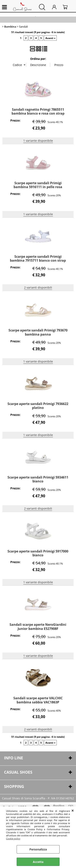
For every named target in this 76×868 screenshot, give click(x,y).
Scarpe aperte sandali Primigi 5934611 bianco (38, 479)
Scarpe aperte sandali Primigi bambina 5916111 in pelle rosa (38, 185)
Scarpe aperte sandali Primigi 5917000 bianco (38, 553)
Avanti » (50, 38)
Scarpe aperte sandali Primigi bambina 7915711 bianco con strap (38, 258)
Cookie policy (13, 838)
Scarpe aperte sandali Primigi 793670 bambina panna (38, 332)
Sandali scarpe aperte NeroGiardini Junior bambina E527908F (38, 626)
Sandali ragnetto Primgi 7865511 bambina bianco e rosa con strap (38, 111)
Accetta (38, 862)
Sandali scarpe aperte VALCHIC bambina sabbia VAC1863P (38, 700)
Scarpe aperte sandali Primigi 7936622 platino (38, 406)
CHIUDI (73, 810)
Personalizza (38, 849)
